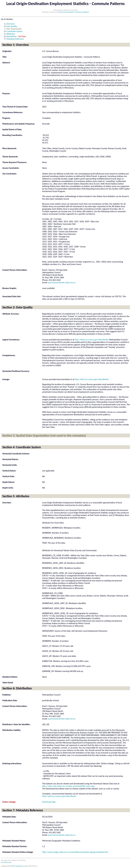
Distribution (11, 36)
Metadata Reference (15, 39)
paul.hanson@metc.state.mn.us (62, 283)
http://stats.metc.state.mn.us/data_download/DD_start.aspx (68, 786)
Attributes (11, 34)
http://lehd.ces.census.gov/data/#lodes (92, 340)
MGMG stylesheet (16, 866)
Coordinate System (14, 31)
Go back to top (6, 862)
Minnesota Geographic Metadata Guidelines (74, 12)
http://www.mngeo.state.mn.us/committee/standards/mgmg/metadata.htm (75, 852)
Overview (10, 24)
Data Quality (12, 26)
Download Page (49, 802)
